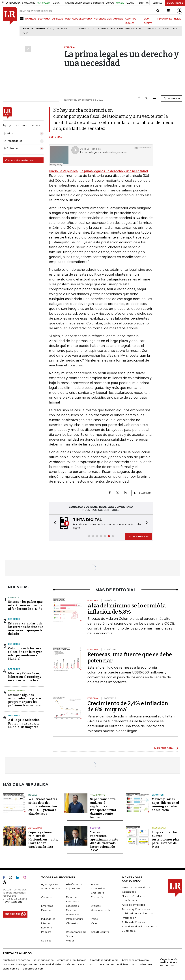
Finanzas (46, 910)
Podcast (46, 932)
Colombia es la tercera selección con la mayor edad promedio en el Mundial (25, 654)
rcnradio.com (106, 964)
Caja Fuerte (73, 888)
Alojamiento (100, 29)
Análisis (95, 884)
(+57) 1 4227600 (13, 902)
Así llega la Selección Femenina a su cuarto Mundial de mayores (24, 723)
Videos (70, 941)
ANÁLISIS (118, 19)
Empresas (47, 906)
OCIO (68, 19)
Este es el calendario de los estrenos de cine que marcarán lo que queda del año (26, 629)
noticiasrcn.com (127, 964)
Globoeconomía (101, 910)
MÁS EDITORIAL (164, 748)
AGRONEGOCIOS (103, 19)
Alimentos (84, 29)
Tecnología (159, 828)
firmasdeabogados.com (104, 960)
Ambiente (14, 597)
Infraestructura (75, 919)
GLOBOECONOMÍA (82, 19)
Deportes (14, 619)
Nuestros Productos (134, 896)
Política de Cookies (133, 922)
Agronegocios (50, 884)
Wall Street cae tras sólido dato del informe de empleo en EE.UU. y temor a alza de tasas (43, 806)
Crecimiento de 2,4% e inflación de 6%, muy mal (128, 706)
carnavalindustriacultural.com (57, 964)
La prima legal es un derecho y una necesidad (114, 171)
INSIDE (177, 19)
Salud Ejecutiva (100, 932)
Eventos (96, 906)
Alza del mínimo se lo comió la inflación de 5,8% (127, 609)
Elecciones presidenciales (126, 29)
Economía (97, 897)
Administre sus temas (19, 160)
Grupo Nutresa (168, 29)
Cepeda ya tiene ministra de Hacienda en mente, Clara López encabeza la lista (43, 839)
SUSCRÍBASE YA (139, 536)
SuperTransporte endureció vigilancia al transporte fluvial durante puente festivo (103, 808)
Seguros (95, 828)
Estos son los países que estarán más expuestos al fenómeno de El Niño (25, 605)
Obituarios (72, 923)
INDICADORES (164, 19)
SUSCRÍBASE (175, 3)
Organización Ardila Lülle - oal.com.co (169, 962)
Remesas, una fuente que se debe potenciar (130, 658)
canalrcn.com (86, 964)
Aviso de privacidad (133, 905)
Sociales (46, 941)
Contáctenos (130, 900)
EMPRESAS (58, 19)
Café (25, 33)
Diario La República (63, 171)
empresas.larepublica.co (72, 960)
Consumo (47, 897)
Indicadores (48, 919)
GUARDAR (172, 98)
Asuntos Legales (51, 888)
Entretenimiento (18, 691)
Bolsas (33, 795)
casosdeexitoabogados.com (20, 964)
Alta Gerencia (74, 884)
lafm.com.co (147, 964)
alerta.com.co (11, 969)
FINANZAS (31, 19)
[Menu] (22, 19)
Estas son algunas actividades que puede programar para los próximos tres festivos (25, 700)
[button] (54, 523)
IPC (73, 29)
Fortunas (150, 29)
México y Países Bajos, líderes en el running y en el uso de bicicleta (25, 677)
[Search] (158, 11)
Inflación (62, 29)
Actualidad (35, 828)
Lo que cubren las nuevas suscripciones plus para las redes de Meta (165, 839)
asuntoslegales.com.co (16, 960)
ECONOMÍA (44, 19)
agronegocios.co (44, 960)
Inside (94, 919)
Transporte (98, 795)
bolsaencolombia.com (135, 960)
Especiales (72, 906)
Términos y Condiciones (136, 909)
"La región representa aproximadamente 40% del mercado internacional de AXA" (104, 841)
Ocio (94, 923)
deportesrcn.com (33, 969)
